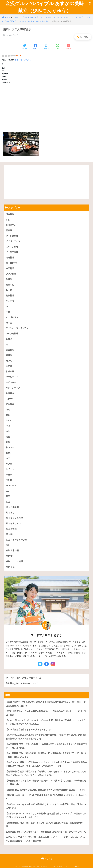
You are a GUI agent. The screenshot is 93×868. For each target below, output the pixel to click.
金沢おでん (11, 225)
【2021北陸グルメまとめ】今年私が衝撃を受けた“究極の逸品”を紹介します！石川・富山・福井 (46, 713)
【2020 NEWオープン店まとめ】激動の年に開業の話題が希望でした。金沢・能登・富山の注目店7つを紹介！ (46, 704)
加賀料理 (10, 350)
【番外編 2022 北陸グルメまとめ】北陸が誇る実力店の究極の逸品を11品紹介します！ (46, 790)
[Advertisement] (46, 107)
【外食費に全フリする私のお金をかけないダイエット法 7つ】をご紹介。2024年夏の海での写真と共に (46, 783)
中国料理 (10, 269)
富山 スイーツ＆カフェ (16, 540)
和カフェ (10, 448)
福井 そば (10, 567)
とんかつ (10, 301)
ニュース (16, 17)
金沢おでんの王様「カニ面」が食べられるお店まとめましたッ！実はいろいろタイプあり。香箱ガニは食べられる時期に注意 (46, 839)
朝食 (8, 442)
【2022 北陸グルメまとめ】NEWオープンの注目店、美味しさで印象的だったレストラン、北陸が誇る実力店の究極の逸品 (46, 722)
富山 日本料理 (12, 507)
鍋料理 (9, 355)
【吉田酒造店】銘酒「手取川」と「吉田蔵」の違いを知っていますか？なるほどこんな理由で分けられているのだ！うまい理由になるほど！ (46, 773)
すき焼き (10, 404)
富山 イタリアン (13, 524)
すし (8, 220)
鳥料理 (9, 339)
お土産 (9, 290)
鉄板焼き (10, 393)
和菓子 (9, 453)
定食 (8, 437)
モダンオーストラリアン (17, 328)
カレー (9, 431)
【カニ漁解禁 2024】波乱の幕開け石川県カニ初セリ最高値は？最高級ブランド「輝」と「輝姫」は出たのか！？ (46, 755)
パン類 (9, 480)
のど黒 (9, 366)
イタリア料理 (12, 252)
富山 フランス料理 (14, 518)
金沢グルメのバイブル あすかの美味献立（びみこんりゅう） (45, 7)
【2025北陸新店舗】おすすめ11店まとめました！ (29, 730)
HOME (47, 859)
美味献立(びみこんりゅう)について (22, 683)
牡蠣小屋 (10, 372)
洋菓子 (9, 475)
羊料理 (9, 279)
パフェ (9, 464)
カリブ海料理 (12, 334)
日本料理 (10, 214)
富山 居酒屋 (11, 529)
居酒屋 (9, 231)
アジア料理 (11, 274)
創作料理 (10, 296)
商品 (8, 496)
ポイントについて (23, 60)
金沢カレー (11, 382)
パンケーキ (11, 486)
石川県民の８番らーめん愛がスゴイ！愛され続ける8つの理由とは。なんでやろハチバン (46, 832)
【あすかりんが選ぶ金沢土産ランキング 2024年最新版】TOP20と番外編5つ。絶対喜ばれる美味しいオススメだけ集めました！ (46, 737)
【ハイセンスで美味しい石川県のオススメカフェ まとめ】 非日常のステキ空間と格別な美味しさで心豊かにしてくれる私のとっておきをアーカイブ (46, 764)
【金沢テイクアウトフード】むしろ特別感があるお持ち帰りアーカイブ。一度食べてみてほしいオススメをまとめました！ (46, 815)
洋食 (8, 312)
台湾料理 (10, 258)
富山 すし (10, 513)
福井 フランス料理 (14, 561)
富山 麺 (9, 534)
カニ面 (9, 323)
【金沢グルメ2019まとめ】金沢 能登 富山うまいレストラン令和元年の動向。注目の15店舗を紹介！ (46, 806)
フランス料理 (12, 236)
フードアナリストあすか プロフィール (24, 678)
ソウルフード (12, 377)
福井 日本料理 (12, 551)
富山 (8, 502)
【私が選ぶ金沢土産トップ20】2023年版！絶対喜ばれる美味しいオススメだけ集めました (46, 797)
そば (8, 426)
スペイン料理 (12, 247)
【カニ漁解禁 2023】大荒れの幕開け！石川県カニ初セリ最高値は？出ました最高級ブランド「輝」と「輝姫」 (46, 746)
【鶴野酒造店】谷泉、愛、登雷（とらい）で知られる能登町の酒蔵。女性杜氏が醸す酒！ (45, 825)
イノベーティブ (13, 241)
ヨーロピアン (12, 263)
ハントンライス (13, 388)
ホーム (7, 17)
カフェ (9, 458)
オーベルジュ (12, 317)
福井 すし (10, 556)
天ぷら (9, 361)
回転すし (10, 285)
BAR (8, 491)
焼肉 (8, 410)
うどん (9, 420)
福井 (8, 545)
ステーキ (10, 399)
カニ (8, 307)
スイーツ (10, 469)
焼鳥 (8, 415)
